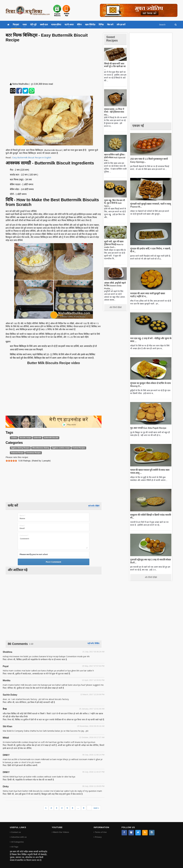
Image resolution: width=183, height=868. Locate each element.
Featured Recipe (17, 453)
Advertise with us (19, 837)
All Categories (17, 842)
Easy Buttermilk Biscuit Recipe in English (32, 157)
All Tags (15, 847)
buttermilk (37, 438)
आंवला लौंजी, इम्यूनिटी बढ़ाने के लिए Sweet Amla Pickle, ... (115, 286)
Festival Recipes (78, 448)
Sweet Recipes (112, 39)
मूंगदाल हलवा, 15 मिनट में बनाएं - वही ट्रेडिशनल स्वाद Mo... (114, 112)
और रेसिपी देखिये (115, 307)
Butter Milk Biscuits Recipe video (54, 363)
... (78, 808)
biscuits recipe (25, 438)
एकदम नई (138, 126)
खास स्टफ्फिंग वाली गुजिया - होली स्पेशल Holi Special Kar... (115, 157)
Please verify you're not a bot (34, 554)
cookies (14, 438)
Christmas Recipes (33, 453)
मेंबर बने (110, 25)
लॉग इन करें (121, 25)
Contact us (16, 832)
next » (96, 808)
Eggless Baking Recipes (20, 448)
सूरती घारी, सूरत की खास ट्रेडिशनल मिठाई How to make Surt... (114, 244)
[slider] (11, 461)
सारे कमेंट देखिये (94, 506)
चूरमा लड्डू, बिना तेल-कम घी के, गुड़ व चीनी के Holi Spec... (114, 203)
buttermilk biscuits (51, 438)
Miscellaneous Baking (41, 448)
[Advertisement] (54, 63)
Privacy (98, 837)
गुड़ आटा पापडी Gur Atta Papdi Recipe (148, 428)
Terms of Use (101, 832)
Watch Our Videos (61, 832)
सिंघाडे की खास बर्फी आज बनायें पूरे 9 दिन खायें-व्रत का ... (115, 66)
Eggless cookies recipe (60, 448)
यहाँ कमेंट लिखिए (93, 643)
